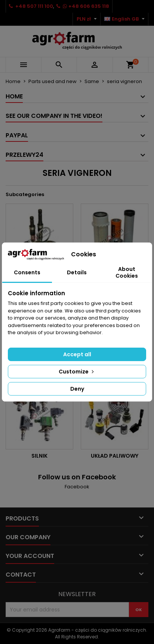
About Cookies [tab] (127, 272)
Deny (77, 389)
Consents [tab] (27, 272)
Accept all (77, 354)
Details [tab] (77, 272)
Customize (77, 372)
